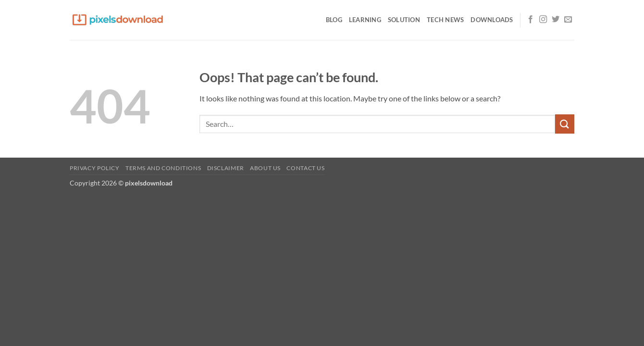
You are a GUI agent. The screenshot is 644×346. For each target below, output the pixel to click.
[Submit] (565, 124)
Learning (365, 20)
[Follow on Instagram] (543, 20)
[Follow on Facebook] (531, 20)
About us (265, 168)
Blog (334, 20)
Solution (404, 20)
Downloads (492, 20)
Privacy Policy (95, 168)
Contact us (305, 168)
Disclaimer (226, 168)
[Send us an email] (568, 20)
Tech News (445, 20)
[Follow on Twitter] (556, 20)
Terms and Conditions (163, 168)
